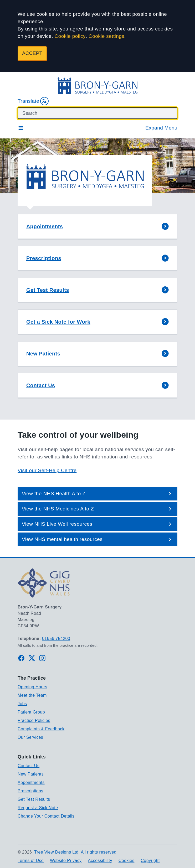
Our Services (30, 737)
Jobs (22, 704)
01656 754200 (56, 639)
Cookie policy (70, 36)
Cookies (127, 861)
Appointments (31, 782)
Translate (33, 101)
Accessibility (100, 861)
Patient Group (31, 712)
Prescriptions (30, 791)
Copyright (150, 861)
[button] (97, 227)
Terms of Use (31, 861)
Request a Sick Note (38, 808)
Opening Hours (32, 687)
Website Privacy (66, 861)
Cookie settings (106, 36)
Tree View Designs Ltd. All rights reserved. (76, 852)
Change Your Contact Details (46, 816)
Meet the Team (32, 695)
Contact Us (29, 766)
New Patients (31, 774)
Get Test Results (34, 799)
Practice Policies (34, 720)
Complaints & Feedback (41, 729)
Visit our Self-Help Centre (47, 470)
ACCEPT (32, 53)
